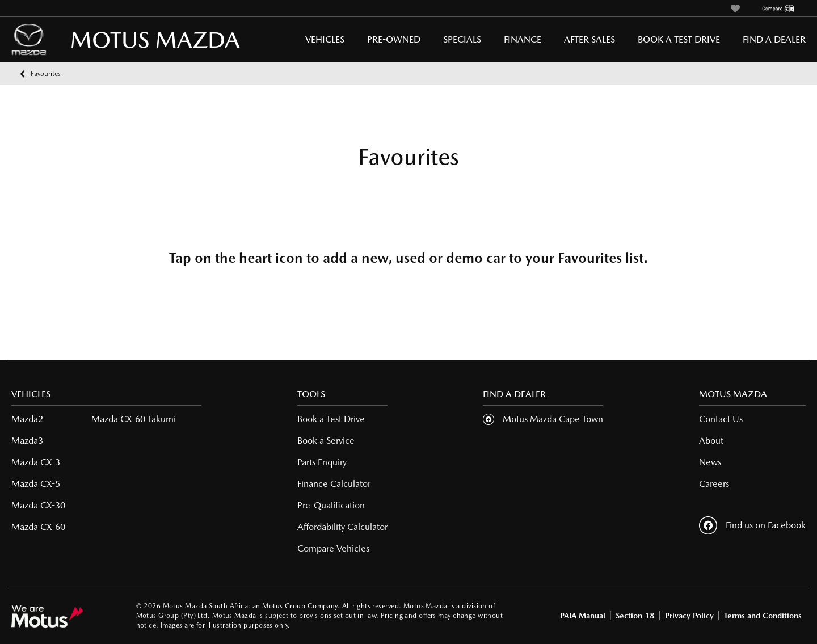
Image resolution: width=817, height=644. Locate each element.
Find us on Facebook (752, 525)
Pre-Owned (394, 39)
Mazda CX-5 (36, 484)
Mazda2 (27, 419)
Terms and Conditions (763, 616)
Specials (462, 39)
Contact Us (721, 419)
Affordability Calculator (342, 527)
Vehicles (325, 39)
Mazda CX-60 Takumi (134, 419)
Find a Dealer (774, 39)
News (710, 462)
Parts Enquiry (322, 462)
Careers (714, 484)
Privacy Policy (689, 616)
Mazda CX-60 (38, 527)
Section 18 (635, 616)
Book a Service (326, 441)
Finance (523, 39)
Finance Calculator (334, 484)
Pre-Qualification (331, 505)
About (711, 441)
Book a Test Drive (679, 39)
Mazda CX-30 (38, 505)
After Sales (589, 39)
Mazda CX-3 (36, 462)
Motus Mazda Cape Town (553, 419)
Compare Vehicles (333, 548)
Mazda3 (27, 441)
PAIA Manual (583, 616)
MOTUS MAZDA (108, 39)
